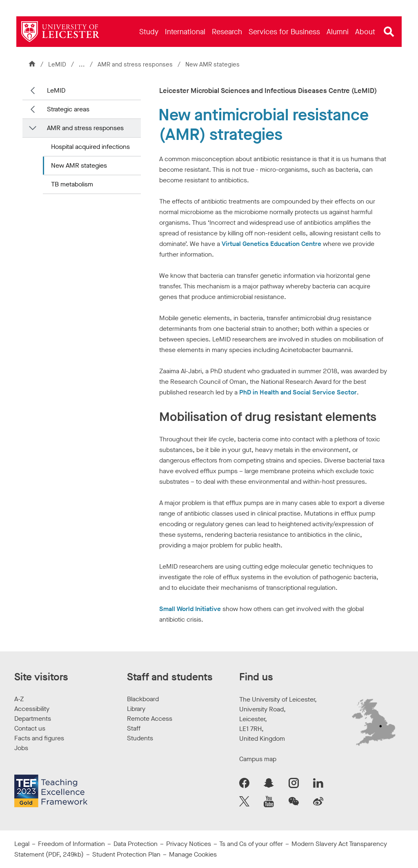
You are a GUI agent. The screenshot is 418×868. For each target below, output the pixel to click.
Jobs (21, 748)
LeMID (57, 64)
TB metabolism (72, 184)
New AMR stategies (79, 165)
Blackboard (143, 699)
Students (140, 738)
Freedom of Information (71, 844)
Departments (33, 719)
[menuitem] (149, 32)
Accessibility (32, 709)
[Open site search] (389, 32)
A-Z (19, 699)
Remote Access (150, 719)
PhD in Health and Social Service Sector (298, 392)
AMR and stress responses (136, 64)
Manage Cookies (193, 854)
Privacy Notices (189, 844)
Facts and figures (39, 738)
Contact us (30, 728)
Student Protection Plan (126, 854)
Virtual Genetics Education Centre (271, 244)
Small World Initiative (190, 609)
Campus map (258, 759)
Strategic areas (68, 109)
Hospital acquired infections (90, 147)
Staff (134, 728)
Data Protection (136, 844)
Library (136, 709)
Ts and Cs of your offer (251, 844)
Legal (22, 844)
